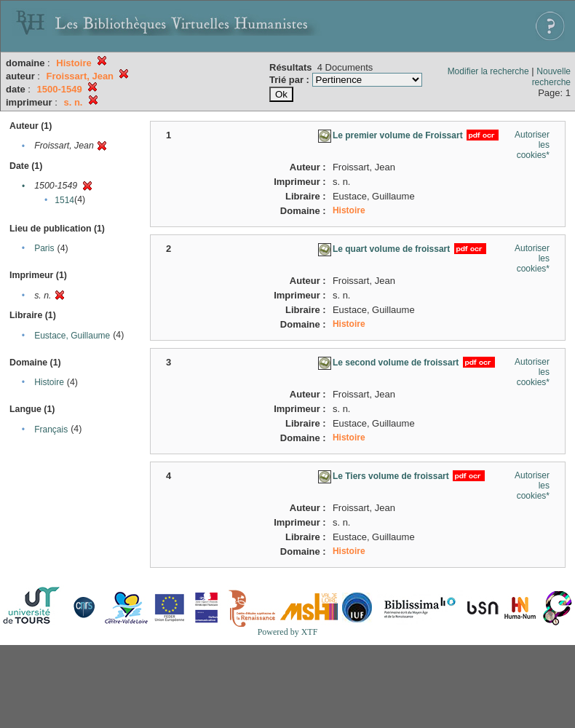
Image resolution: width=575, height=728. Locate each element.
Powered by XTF (288, 632)
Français (51, 430)
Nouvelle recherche (551, 77)
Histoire (49, 382)
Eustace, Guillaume (72, 336)
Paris (44, 248)
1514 (64, 200)
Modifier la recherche (488, 71)
